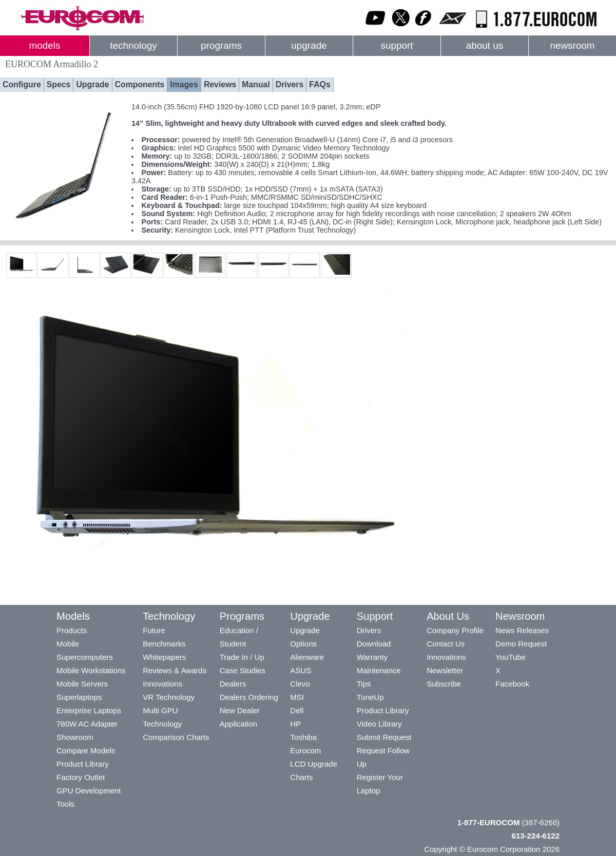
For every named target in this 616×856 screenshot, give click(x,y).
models (45, 45)
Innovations (162, 684)
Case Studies (243, 670)
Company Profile (455, 630)
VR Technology (169, 697)
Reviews (220, 84)
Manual (256, 84)
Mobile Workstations (91, 670)
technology (133, 45)
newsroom (572, 45)
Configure (22, 84)
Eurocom (305, 750)
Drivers (290, 84)
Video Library (379, 724)
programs (221, 45)
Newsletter (445, 670)
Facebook (512, 684)
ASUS (301, 670)
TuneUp (370, 697)
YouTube (511, 657)
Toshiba (303, 737)
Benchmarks (164, 644)
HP (295, 724)
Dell (297, 710)
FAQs (320, 84)
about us (485, 45)
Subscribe (444, 684)
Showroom (75, 737)
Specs (59, 84)
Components (140, 84)
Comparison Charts (176, 737)
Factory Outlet (81, 777)
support (397, 45)
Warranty (372, 657)
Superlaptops (79, 697)
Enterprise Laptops (89, 710)
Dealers (233, 684)
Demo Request (521, 644)
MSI (297, 697)
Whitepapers (164, 657)
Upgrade (92, 84)
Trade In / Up (242, 657)
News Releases (522, 630)
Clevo (300, 684)
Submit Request (384, 737)
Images (184, 84)
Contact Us (446, 644)
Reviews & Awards (175, 670)
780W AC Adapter (87, 724)
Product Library (83, 764)
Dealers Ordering (249, 697)
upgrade (309, 45)
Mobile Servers (82, 684)
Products (72, 630)
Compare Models (86, 750)
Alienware (307, 657)
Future (154, 630)
